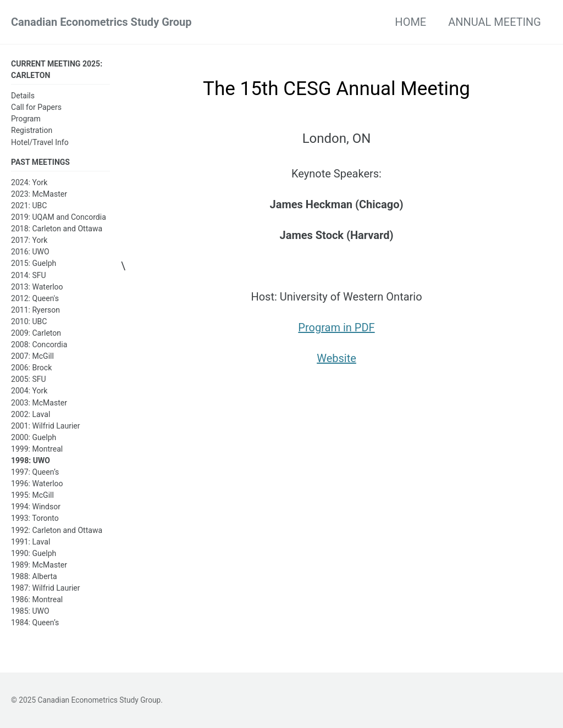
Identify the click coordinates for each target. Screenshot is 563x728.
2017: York (29, 240)
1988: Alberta (34, 576)
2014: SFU (29, 275)
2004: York (29, 391)
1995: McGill (32, 495)
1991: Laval (31, 542)
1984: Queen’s (35, 623)
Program (26, 119)
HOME (410, 22)
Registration (32, 130)
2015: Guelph (34, 263)
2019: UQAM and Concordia (59, 217)
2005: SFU (29, 379)
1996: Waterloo (37, 484)
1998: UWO (31, 460)
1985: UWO (30, 611)
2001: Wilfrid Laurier (46, 426)
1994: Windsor (36, 507)
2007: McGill (32, 356)
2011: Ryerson (35, 310)
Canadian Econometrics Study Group (101, 22)
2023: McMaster (39, 194)
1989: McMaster (39, 565)
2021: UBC (29, 205)
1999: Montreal (37, 449)
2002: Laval (31, 414)
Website (336, 358)
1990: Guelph (34, 553)
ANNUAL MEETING (495, 22)
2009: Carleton (36, 333)
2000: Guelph (34, 437)
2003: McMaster (39, 403)
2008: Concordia (39, 344)
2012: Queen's (35, 298)
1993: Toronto (35, 518)
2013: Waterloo (37, 287)
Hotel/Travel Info (40, 142)
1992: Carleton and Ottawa (57, 530)
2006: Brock (31, 368)
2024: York (29, 182)
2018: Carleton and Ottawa (57, 229)
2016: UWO (30, 252)
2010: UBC (29, 321)
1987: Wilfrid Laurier (46, 588)
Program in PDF (336, 327)
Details (23, 96)
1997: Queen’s (35, 472)
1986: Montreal (37, 599)
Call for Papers (36, 107)
